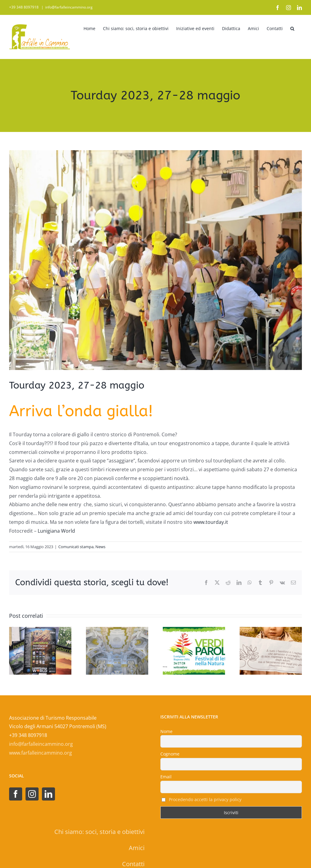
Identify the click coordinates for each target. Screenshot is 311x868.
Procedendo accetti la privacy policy (205, 799)
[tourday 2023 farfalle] (155, 260)
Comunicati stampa (76, 547)
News (100, 547)
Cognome (170, 754)
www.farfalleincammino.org (41, 753)
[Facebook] (16, 794)
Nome (166, 731)
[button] (292, 28)
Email (166, 777)
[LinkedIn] (48, 794)
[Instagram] (32, 794)
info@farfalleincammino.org (69, 7)
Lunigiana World (57, 531)
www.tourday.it (211, 522)
